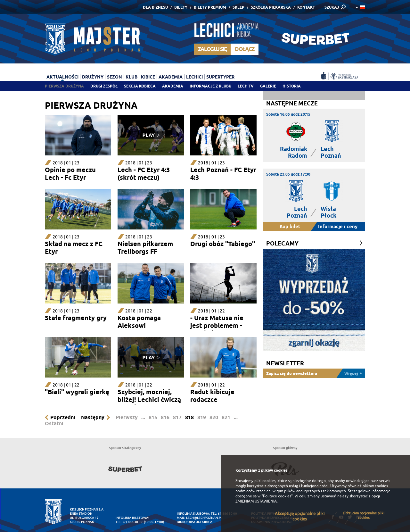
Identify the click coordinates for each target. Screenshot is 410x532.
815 (153, 417)
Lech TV (246, 86)
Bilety (181, 7)
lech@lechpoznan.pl (204, 518)
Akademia (173, 86)
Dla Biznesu (155, 7)
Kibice (148, 77)
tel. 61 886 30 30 (129, 522)
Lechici (194, 77)
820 (214, 417)
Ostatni (54, 424)
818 (189, 417)
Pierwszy (127, 417)
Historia (292, 86)
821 (226, 417)
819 (202, 417)
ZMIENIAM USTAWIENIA (256, 501)
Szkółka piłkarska (271, 7)
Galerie (268, 86)
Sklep (238, 7)
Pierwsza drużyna (64, 86)
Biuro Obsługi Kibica (195, 522)
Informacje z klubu (210, 86)
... (143, 417)
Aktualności (62, 77)
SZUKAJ (332, 7)
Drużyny (93, 77)
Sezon (115, 77)
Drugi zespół (104, 86)
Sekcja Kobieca (140, 86)
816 (165, 417)
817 (177, 417)
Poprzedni (63, 417)
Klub (131, 77)
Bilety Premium (210, 7)
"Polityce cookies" (277, 496)
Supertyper (220, 77)
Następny (93, 417)
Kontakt (306, 7)
